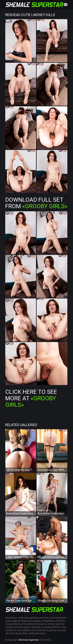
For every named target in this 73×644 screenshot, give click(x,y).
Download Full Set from (36, 203)
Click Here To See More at (31, 398)
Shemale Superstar (29, 640)
